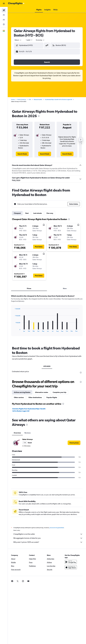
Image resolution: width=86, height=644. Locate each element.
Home (13, 99)
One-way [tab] (50, 213)
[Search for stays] (4, 15)
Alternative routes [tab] (42, 392)
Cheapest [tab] (17, 213)
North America (22, 99)
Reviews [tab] (28, 433)
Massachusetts (38, 99)
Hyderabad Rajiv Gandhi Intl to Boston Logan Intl (58, 99)
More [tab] (65, 288)
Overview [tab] (17, 433)
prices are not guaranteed (57, 528)
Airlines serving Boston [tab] (22, 392)
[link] (22, 154)
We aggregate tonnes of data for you (48, 538)
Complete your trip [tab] (60, 392)
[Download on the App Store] (71, 567)
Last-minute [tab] (38, 213)
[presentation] (39, 116)
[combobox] (40, 40)
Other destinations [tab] (35, 397)
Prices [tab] (29, 288)
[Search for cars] (4, 20)
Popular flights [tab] (52, 397)
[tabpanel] (47, 318)
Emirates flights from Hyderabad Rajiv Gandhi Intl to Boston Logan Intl (29, 410)
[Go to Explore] (4, 24)
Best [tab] (27, 213)
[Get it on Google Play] (71, 562)
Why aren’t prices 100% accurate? (48, 542)
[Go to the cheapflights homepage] (16, 3)
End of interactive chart (14, 330)
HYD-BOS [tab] (47, 366)
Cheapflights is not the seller (48, 534)
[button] (4, 3)
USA (30, 99)
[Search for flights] (4, 10)
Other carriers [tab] (19, 397)
